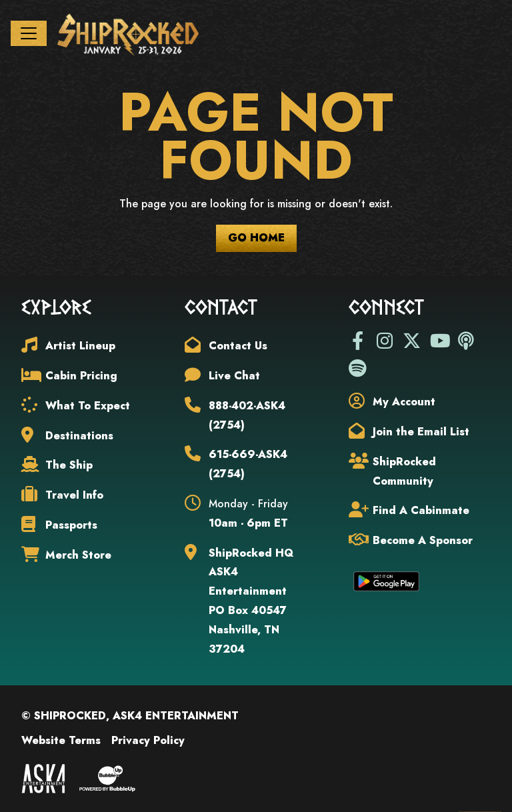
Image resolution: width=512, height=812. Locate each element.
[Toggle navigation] (29, 35)
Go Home (256, 240)
